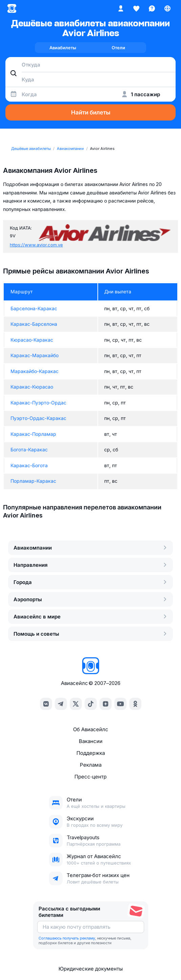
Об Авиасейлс (91, 729)
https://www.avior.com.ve (36, 245)
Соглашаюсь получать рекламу (67, 938)
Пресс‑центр (90, 777)
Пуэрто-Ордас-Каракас (38, 418)
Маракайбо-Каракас (35, 371)
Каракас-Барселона (34, 324)
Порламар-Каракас (33, 481)
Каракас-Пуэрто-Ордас (38, 403)
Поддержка (91, 753)
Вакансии (91, 741)
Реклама (91, 765)
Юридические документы (91, 969)
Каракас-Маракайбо (35, 355)
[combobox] (90, 64)
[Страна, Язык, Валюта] (167, 8)
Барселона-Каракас (34, 308)
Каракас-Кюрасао (32, 387)
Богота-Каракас (29, 449)
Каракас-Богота (29, 465)
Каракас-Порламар (33, 434)
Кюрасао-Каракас (32, 340)
